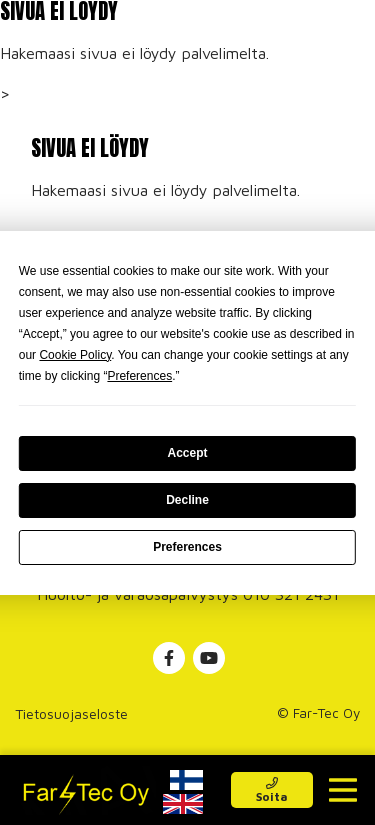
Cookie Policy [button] (75, 355)
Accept (187, 453)
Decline (187, 500)
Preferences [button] (139, 376)
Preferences (187, 547)
